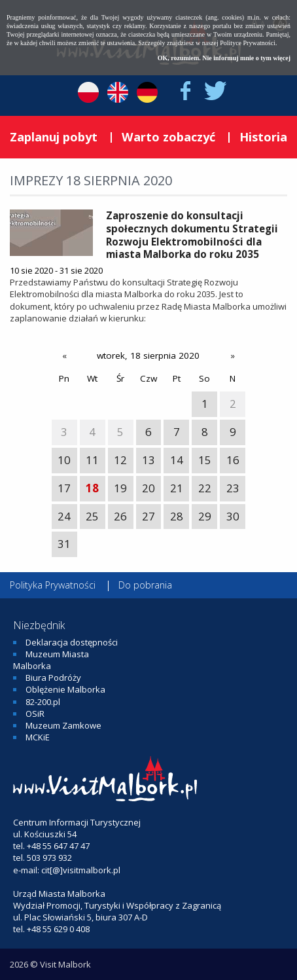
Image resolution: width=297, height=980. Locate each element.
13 (148, 460)
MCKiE (38, 737)
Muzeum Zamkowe (63, 725)
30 (233, 516)
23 (233, 488)
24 (64, 516)
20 (148, 488)
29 (205, 516)
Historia (263, 137)
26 (120, 516)
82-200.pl (43, 702)
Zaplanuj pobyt (54, 137)
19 (120, 488)
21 (177, 488)
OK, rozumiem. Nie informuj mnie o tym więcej (224, 58)
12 (120, 460)
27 (148, 516)
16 (233, 460)
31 (64, 544)
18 (92, 488)
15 (205, 460)
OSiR (35, 714)
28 (177, 516)
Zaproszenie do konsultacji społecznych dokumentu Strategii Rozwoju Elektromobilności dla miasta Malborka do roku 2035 (192, 235)
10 (64, 460)
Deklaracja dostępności (72, 642)
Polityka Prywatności (53, 585)
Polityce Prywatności (248, 43)
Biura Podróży (53, 678)
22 (205, 488)
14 (177, 460)
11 (92, 460)
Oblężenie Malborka (65, 689)
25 (92, 516)
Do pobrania (145, 585)
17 (64, 488)
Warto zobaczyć (168, 137)
